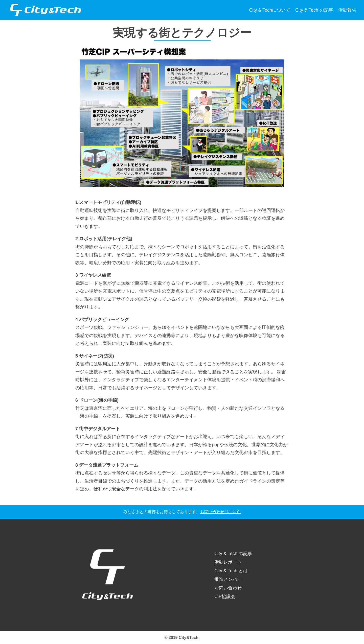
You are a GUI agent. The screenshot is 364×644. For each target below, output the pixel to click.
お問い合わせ (228, 588)
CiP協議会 (225, 597)
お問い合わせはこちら (220, 512)
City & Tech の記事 (314, 10)
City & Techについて (270, 10)
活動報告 (347, 10)
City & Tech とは (231, 571)
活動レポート (228, 562)
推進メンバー (228, 579)
